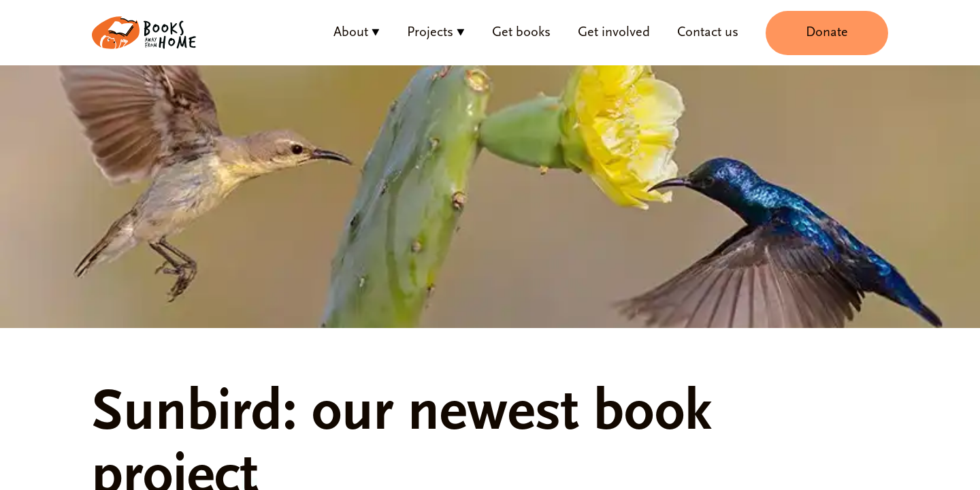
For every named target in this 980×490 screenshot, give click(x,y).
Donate (827, 33)
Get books (521, 33)
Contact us (708, 33)
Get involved (614, 33)
